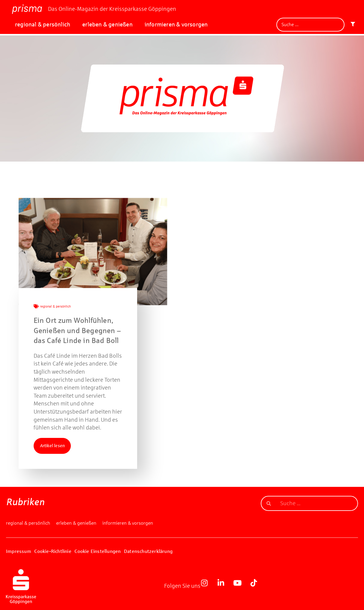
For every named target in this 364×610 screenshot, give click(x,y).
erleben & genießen (107, 24)
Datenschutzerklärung (148, 551)
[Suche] (310, 25)
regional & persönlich (43, 24)
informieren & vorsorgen (176, 24)
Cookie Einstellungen (98, 551)
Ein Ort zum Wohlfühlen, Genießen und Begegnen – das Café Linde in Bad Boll (77, 331)
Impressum (19, 551)
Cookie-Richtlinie (53, 551)
